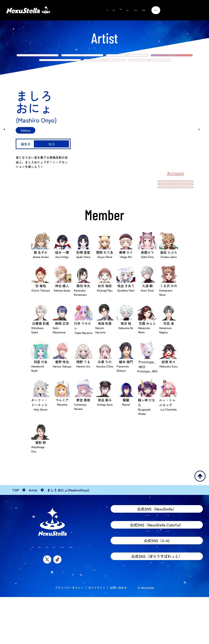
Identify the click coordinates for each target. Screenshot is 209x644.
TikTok (175, 546)
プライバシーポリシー (69, 635)
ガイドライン (97, 635)
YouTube (135, 546)
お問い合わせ (118, 635)
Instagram (161, 607)
